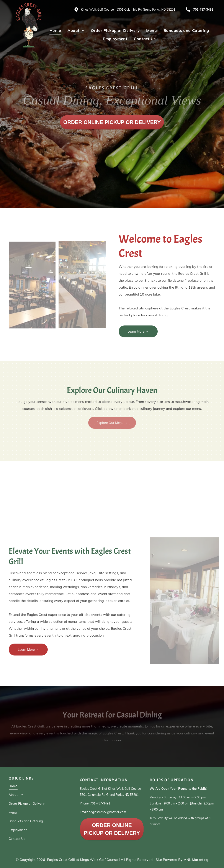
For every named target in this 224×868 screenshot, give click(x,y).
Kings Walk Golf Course (99, 860)
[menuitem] (55, 30)
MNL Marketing (196, 860)
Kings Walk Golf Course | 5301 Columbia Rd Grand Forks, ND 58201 (128, 10)
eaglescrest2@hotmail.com (107, 812)
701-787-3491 (203, 10)
